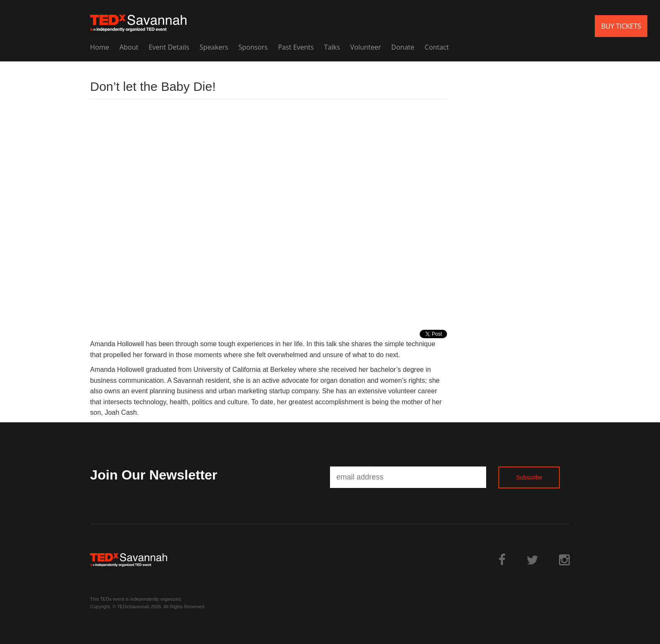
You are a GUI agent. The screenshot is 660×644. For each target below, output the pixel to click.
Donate (403, 47)
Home (100, 47)
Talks (332, 47)
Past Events (296, 47)
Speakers (214, 47)
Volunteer (366, 47)
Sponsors (253, 47)
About (129, 47)
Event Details (169, 47)
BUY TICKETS (621, 26)
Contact (437, 47)
